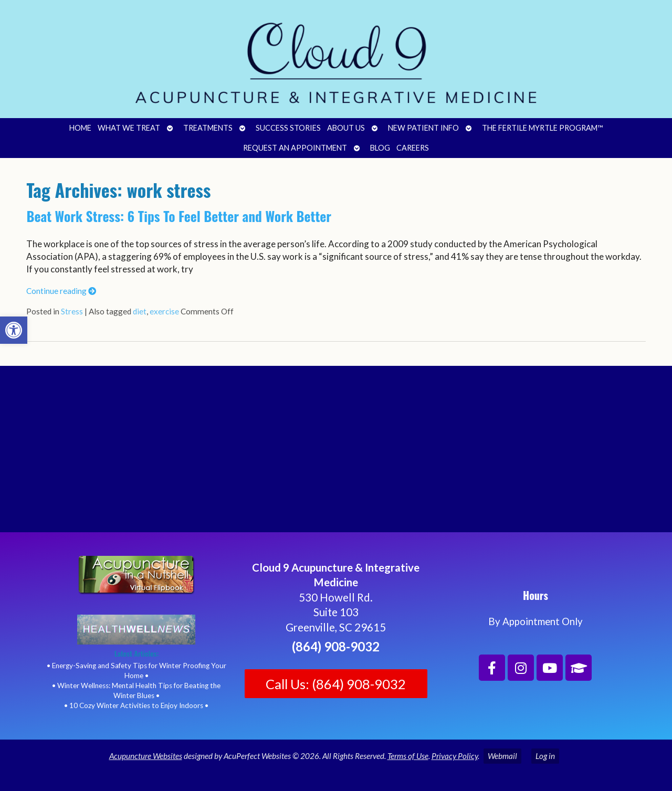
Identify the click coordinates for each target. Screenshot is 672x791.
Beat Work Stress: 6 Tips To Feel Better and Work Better (179, 216)
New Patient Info (423, 128)
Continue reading (61, 291)
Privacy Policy (455, 756)
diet (140, 311)
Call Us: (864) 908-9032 (336, 684)
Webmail (502, 756)
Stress (72, 311)
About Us (346, 128)
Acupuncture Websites (146, 756)
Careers (413, 148)
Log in (545, 756)
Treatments (208, 128)
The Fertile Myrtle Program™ (542, 128)
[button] (14, 330)
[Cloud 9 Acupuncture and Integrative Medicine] (336, 453)
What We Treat (129, 128)
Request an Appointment (295, 148)
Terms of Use (408, 756)
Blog (380, 148)
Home (80, 128)
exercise (164, 311)
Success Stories (288, 128)
